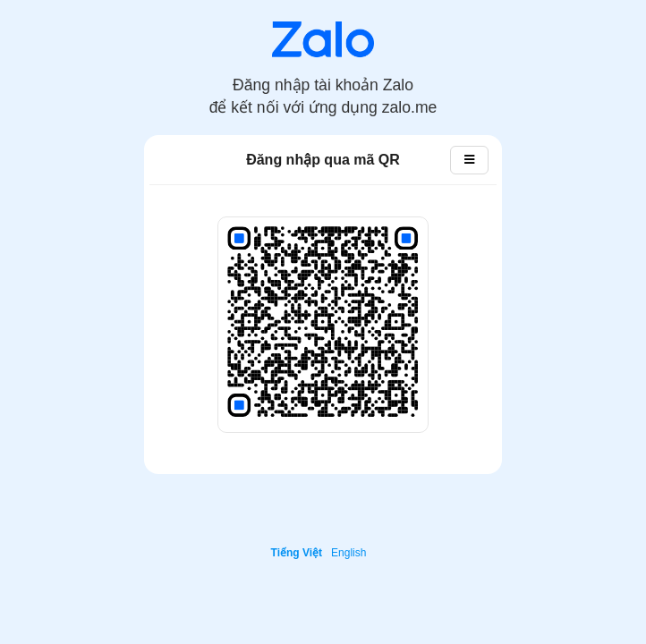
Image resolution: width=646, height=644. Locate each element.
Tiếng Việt (297, 553)
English (348, 553)
